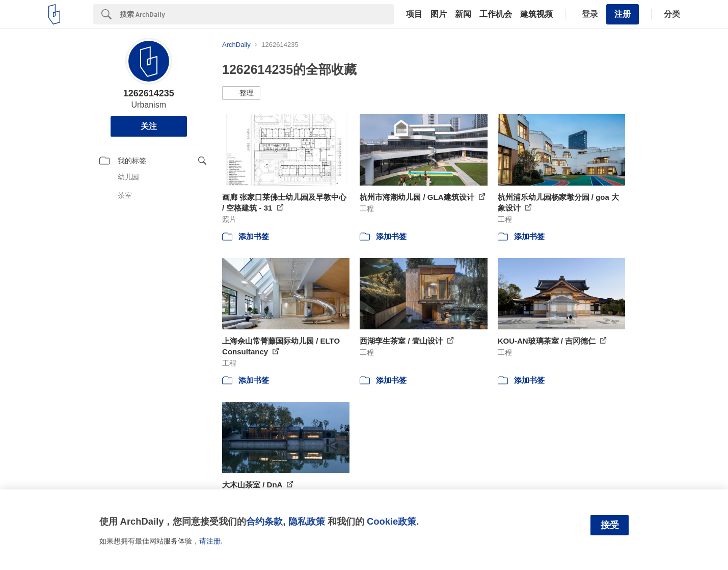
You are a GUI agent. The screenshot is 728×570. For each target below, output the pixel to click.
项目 (414, 14)
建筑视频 (536, 14)
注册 (623, 14)
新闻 (463, 14)
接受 (610, 525)
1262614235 (149, 93)
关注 (149, 126)
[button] (241, 93)
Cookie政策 (392, 521)
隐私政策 (307, 521)
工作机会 (496, 14)
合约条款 (264, 521)
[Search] (257, 14)
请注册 (210, 541)
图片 (439, 14)
